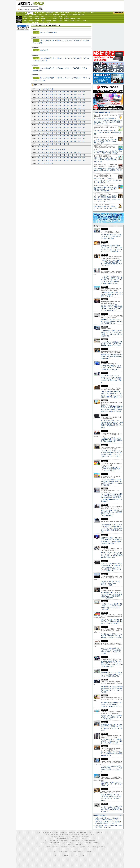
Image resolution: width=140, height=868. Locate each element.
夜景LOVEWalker (74, 847)
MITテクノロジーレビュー (85, 845)
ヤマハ (78, 21)
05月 (55, 92)
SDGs (71, 15)
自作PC (67, 13)
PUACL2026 (81, 15)
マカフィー (25, 22)
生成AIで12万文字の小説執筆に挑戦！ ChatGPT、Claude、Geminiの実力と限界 (108, 132)
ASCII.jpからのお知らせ (100, 815)
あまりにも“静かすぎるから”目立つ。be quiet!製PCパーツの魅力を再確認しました (112, 754)
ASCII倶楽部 (119, 13)
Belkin (78, 19)
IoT (25, 13)
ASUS (61, 17)
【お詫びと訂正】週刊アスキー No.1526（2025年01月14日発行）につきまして (109, 826)
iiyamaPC (37, 17)
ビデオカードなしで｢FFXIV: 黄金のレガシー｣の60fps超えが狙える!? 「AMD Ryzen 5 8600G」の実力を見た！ (111, 809)
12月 (84, 92)
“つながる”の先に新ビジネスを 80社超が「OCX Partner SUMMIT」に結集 (111, 583)
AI (22, 13)
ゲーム (93, 13)
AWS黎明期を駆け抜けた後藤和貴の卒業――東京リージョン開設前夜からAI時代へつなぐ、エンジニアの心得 (112, 689)
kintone (37, 21)
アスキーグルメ (41, 15)
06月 (59, 92)
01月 (39, 89)
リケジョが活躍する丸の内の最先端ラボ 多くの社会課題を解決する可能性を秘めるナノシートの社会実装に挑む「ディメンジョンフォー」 (107, 199)
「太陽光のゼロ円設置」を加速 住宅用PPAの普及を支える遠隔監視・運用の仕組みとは (112, 440)
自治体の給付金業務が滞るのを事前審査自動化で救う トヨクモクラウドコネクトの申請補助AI (105, 189)
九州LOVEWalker (83, 847)
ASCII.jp (24, 4)
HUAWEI (67, 19)
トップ (18, 13)
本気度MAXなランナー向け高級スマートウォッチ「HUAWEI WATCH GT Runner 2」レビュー (112, 704)
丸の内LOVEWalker (93, 847)
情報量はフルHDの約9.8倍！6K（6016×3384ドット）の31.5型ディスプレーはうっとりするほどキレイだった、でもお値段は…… (112, 248)
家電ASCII (33, 15)
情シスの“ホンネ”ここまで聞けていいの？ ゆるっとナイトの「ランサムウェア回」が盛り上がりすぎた (108, 180)
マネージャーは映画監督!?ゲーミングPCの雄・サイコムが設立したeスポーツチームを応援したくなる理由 (111, 651)
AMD (31, 19)
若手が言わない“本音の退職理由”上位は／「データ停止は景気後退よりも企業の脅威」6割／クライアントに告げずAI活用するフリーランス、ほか (108, 121)
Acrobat (31, 21)
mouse (31, 17)
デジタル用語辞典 (68, 845)
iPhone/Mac (50, 13)
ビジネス (38, 4)
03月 (47, 89)
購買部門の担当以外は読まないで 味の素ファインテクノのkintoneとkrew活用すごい (112, 356)
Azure (43, 21)
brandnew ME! (49, 22)
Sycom (43, 17)
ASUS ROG (37, 19)
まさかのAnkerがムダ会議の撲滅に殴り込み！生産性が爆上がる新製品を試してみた (108, 170)
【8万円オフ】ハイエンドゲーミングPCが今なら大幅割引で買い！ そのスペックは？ (111, 469)
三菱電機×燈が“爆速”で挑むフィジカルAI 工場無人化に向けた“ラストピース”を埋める (112, 294)
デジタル (42, 13)
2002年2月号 (44, 50)
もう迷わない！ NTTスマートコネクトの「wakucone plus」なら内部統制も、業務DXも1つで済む (111, 636)
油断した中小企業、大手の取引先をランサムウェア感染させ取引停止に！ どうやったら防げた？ (112, 622)
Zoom (84, 21)
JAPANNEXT (37, 22)
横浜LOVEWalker (56, 847)
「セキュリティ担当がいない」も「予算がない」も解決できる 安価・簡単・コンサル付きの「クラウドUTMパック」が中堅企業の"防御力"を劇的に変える (112, 280)
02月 (43, 89)
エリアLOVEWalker (46, 847)
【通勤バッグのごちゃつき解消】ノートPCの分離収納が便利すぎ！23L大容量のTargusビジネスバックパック (112, 263)
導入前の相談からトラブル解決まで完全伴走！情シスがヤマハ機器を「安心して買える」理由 (112, 741)
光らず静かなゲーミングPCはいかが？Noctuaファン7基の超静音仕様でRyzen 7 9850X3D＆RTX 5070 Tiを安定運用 (111, 595)
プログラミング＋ (79, 843)
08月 (67, 92)
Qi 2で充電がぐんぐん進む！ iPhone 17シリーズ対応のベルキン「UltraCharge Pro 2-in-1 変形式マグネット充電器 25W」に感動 (111, 379)
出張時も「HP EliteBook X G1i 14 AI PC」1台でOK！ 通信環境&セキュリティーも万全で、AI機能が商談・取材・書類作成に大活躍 (112, 409)
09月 (72, 92)
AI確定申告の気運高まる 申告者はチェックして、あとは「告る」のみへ (105, 208)
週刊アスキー (48, 15)
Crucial (61, 19)
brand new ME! (80, 839)
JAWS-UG (57, 837)
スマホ (80, 13)
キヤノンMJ (31, 22)
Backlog (66, 21)
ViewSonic (72, 19)
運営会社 (74, 851)
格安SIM (27, 15)
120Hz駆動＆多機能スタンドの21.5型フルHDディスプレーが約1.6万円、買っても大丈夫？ (111, 368)
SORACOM (64, 841)
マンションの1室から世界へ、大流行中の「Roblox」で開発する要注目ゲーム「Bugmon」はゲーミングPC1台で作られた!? (112, 308)
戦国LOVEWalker (102, 847)
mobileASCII (76, 845)
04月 (51, 89)
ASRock (55, 19)
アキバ (75, 13)
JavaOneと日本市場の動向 (48, 32)
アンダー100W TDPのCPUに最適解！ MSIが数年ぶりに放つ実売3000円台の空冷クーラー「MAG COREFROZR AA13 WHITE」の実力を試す (112, 498)
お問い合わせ (81, 851)
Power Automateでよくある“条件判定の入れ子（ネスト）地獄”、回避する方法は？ (108, 152)
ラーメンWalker (37, 847)
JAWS (25, 21)
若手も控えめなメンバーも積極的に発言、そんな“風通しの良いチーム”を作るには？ (112, 717)
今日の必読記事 (52, 845)
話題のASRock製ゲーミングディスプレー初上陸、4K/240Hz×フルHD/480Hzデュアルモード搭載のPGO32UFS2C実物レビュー (112, 541)
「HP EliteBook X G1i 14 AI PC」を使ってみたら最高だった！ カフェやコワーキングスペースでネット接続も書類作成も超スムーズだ (112, 394)
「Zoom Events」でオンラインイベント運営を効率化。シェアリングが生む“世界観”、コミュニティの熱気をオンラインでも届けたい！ (112, 454)
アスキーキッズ (20, 15)
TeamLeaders (56, 15)
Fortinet (72, 21)
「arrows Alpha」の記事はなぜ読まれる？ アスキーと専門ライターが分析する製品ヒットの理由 (111, 344)
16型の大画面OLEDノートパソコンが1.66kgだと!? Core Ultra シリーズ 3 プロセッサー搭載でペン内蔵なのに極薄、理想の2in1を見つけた (112, 528)
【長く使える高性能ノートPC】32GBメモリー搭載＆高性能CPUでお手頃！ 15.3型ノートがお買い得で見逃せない (112, 482)
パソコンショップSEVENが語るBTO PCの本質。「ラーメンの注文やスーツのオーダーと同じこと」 (111, 769)
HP (67, 17)
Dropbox (55, 20)
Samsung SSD (48, 841)
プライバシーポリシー (64, 851)
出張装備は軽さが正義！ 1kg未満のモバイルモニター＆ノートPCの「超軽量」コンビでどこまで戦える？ (112, 728)
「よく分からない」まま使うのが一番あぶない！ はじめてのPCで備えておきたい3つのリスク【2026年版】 (112, 607)
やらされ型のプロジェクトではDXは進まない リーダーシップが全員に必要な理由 (111, 236)
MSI (55, 17)
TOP (39, 833)
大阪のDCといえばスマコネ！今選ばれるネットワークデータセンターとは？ (112, 784)
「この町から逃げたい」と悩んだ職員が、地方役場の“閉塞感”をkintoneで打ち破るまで (105, 141)
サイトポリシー (52, 851)
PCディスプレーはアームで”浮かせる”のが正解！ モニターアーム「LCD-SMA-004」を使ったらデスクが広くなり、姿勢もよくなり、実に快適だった (111, 567)
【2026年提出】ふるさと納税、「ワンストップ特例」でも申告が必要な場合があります (105, 160)
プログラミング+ (65, 15)
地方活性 (75, 15)
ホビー (62, 13)
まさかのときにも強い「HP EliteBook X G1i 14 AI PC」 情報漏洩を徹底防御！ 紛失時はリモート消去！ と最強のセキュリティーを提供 (112, 424)
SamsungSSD (47, 18)
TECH (36, 13)
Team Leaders (71, 843)
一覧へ (121, 815)
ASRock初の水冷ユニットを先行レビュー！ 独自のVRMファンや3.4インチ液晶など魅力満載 (111, 674)
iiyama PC (67, 835)
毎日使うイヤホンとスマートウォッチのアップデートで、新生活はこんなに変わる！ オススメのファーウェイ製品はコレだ (112, 555)
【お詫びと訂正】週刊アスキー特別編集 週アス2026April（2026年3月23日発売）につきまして (108, 819)
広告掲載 (89, 851)
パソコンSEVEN (49, 17)
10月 (76, 92)
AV (71, 13)
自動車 (57, 13)
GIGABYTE (43, 19)
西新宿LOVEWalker (65, 847)
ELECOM (25, 19)
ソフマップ (43, 22)
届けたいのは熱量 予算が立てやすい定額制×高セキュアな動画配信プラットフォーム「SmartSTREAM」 (112, 513)
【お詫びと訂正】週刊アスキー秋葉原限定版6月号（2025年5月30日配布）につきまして (108, 823)
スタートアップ (86, 13)
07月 (64, 92)
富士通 (25, 17)
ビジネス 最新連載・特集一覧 (102, 112)
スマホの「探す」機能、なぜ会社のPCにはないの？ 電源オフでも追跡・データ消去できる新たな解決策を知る (112, 333)
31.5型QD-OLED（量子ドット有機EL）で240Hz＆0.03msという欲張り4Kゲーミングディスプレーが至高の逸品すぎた (112, 664)
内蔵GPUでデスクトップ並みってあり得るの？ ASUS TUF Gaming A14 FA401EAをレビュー (112, 321)
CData (61, 21)
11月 (80, 92)
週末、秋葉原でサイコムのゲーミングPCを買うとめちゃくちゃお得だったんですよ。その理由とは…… (112, 797)
